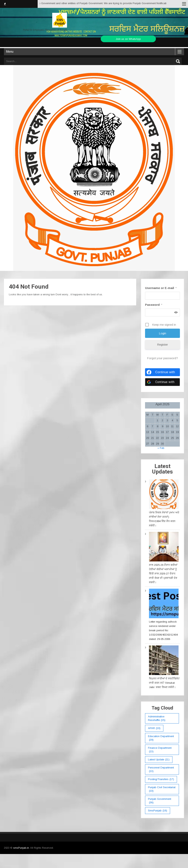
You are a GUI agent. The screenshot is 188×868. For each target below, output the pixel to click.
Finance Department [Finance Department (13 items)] (160, 750)
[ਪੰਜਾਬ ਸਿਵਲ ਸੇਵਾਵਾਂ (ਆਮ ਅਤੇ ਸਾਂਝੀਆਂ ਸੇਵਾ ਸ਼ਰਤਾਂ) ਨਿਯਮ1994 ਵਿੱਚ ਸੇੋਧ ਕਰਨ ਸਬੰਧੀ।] (164, 495)
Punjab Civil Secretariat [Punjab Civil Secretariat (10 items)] (162, 789)
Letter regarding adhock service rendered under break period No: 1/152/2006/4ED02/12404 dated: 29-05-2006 (163, 630)
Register (162, 344)
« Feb (161, 448)
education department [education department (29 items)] (161, 738)
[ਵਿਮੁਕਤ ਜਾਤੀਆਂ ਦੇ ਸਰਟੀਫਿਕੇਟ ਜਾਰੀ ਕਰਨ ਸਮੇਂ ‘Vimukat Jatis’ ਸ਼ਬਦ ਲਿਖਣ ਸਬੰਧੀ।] (164, 661)
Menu (10, 52)
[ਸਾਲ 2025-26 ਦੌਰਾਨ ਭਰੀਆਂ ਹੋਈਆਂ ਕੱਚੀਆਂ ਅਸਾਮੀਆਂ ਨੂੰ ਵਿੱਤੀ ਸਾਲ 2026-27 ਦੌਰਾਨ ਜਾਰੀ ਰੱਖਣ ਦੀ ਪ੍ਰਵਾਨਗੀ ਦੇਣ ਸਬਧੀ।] (164, 547)
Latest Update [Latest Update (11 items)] (159, 760)
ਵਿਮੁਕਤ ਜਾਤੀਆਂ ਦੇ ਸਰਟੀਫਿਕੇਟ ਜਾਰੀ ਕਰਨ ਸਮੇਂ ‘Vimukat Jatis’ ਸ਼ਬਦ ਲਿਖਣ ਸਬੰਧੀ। (164, 683)
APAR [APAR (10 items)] (154, 728)
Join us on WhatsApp (128, 39)
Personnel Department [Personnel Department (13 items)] (161, 770)
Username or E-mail (161, 288)
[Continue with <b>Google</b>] (162, 382)
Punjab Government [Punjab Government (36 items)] (160, 801)
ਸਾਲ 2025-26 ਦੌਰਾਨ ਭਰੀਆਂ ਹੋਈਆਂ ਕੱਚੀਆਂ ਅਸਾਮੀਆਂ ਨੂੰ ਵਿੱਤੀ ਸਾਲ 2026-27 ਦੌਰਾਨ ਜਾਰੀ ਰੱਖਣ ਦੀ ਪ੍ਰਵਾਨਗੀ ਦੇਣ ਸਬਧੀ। (163, 574)
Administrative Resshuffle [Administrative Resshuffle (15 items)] (157, 718)
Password (154, 305)
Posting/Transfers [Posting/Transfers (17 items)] (161, 779)
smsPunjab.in (21, 848)
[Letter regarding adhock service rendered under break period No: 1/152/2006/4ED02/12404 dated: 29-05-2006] (164, 604)
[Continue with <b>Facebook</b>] (162, 372)
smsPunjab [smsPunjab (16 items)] (158, 811)
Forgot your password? (162, 358)
